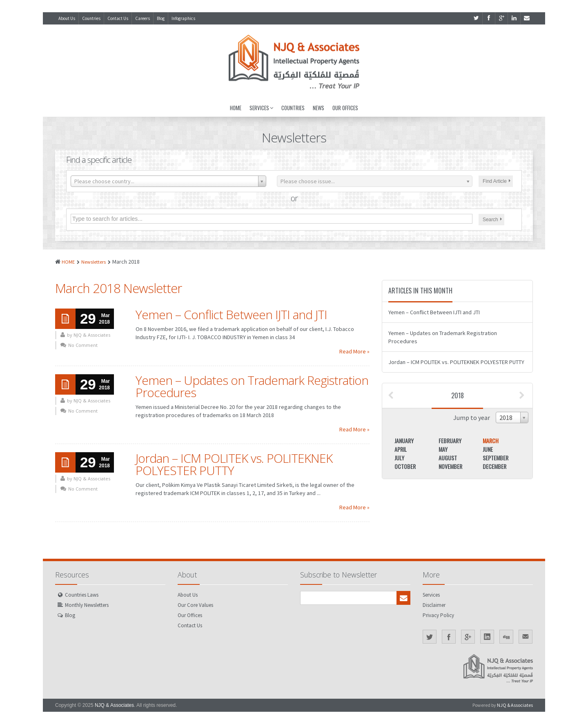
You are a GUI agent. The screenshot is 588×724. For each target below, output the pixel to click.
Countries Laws (82, 595)
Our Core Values (195, 605)
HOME (68, 262)
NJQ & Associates (114, 705)
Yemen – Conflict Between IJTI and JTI (231, 314)
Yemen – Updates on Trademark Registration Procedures (252, 386)
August (448, 458)
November (450, 466)
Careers (143, 18)
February (450, 441)
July (399, 458)
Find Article (497, 181)
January (404, 441)
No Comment (83, 345)
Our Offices (345, 108)
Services (261, 108)
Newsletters (94, 262)
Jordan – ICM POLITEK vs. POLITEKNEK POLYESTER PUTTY (234, 464)
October (405, 466)
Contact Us (118, 18)
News (318, 108)
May (443, 449)
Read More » (354, 351)
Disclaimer (434, 605)
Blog (161, 18)
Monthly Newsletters (87, 605)
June (488, 449)
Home (236, 108)
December (494, 466)
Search (492, 220)
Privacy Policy (438, 615)
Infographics (183, 18)
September (496, 458)
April (401, 449)
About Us (67, 18)
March (491, 441)
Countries (91, 18)
